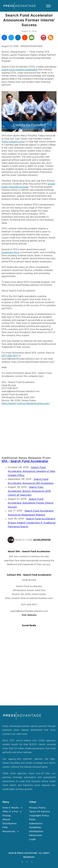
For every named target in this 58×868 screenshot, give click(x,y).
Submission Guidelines (36, 826)
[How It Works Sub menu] (22, 808)
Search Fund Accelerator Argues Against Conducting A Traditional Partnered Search (32, 523)
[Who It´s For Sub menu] (21, 812)
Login (32, 839)
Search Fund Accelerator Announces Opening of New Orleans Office (31, 471)
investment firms (10, 253)
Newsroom (36, 835)
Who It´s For (10, 812)
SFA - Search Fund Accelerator (25, 461)
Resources (9, 831)
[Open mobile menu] (48, 6)
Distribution (10, 824)
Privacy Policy (37, 808)
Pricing (6, 816)
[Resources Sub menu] (18, 831)
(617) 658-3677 (10, 356)
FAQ (5, 827)
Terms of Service (40, 812)
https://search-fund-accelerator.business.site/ (26, 404)
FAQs (32, 820)
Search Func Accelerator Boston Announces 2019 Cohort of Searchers (29, 491)
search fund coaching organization (20, 70)
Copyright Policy (39, 816)
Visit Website (29, 615)
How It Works (11, 808)
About (6, 820)
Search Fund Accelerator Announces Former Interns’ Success (31, 503)
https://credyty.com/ (13, 142)
